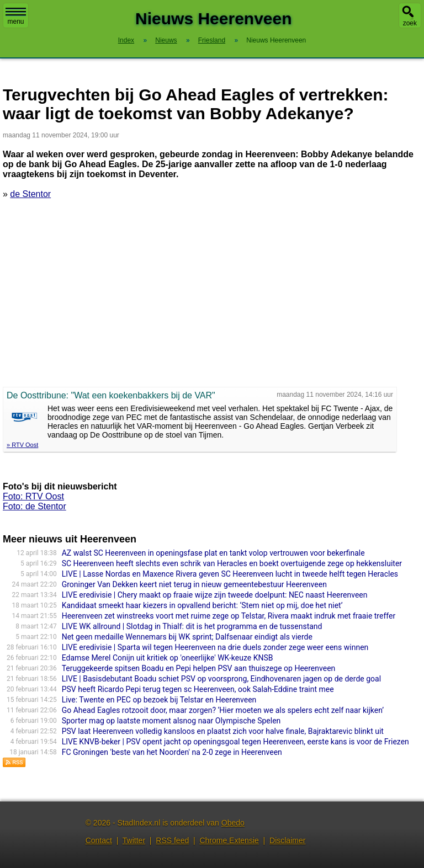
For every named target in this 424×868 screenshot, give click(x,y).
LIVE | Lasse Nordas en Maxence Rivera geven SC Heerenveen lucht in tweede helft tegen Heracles (230, 574)
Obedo (233, 823)
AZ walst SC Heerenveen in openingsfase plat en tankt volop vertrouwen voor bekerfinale (213, 553)
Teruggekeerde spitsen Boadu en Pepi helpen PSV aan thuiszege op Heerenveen (199, 668)
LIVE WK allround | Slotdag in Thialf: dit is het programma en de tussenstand (192, 626)
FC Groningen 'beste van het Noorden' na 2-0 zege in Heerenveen (172, 752)
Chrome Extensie (229, 840)
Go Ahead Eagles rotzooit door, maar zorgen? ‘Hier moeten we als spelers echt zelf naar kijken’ (223, 710)
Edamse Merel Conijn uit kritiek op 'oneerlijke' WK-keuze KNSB (168, 658)
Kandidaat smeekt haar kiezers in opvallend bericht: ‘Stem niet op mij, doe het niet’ (202, 605)
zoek (410, 23)
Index (126, 40)
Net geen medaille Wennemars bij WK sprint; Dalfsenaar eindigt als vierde (187, 637)
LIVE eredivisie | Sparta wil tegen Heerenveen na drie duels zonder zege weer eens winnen (215, 647)
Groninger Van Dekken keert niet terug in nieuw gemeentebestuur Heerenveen (194, 584)
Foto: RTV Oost (33, 496)
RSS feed (172, 840)
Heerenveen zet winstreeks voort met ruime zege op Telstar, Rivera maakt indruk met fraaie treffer (229, 616)
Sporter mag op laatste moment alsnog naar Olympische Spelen (171, 721)
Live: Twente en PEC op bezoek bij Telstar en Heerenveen (159, 700)
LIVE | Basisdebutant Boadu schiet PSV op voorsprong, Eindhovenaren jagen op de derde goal (221, 679)
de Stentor (30, 194)
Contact (99, 840)
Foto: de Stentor (35, 506)
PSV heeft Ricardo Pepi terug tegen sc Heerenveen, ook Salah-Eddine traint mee (198, 689)
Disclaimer (287, 840)
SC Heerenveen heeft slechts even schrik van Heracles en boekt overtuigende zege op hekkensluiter (232, 563)
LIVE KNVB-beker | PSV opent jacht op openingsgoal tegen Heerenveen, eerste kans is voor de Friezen (235, 742)
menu (16, 17)
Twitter (134, 840)
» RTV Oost (22, 445)
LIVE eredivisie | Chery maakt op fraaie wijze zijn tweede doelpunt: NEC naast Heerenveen (215, 595)
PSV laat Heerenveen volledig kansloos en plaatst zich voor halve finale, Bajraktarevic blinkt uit (223, 731)
